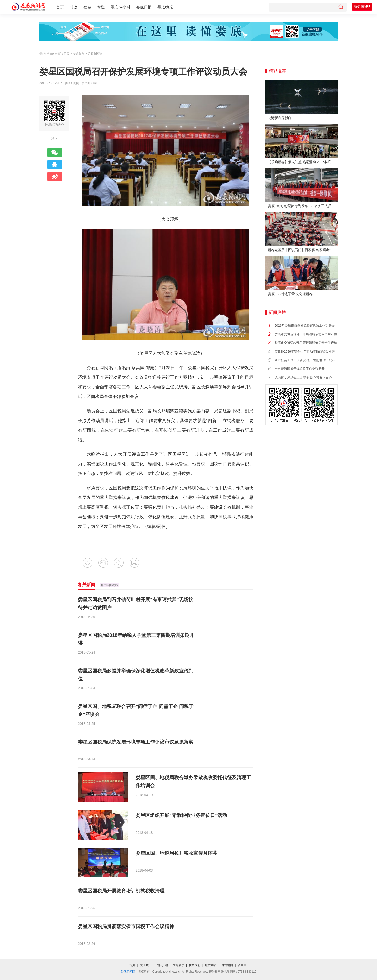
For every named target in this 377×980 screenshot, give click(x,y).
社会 (87, 7)
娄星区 (195, 368)
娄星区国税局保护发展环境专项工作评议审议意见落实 (136, 742)
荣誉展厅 (178, 965)
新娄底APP (362, 6)
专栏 (101, 7)
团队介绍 (162, 965)
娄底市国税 (95, 54)
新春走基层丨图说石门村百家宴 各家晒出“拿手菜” (303, 250)
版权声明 (211, 965)
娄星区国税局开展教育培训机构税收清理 (121, 891)
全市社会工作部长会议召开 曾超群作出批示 (305, 360)
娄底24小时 (120, 7)
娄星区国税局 (109, 585)
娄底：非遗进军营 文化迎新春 (290, 294)
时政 (74, 7)
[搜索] (341, 7)
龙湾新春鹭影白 (280, 118)
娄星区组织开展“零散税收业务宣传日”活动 (181, 815)
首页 (60, 7)
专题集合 (79, 54)
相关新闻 (87, 585)
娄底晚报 (165, 7)
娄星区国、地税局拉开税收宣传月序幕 (176, 853)
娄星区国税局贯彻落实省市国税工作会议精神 (126, 926)
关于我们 (146, 965)
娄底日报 (144, 7)
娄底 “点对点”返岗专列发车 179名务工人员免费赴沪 (303, 206)
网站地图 (227, 965)
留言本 (242, 965)
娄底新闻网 (72, 83)
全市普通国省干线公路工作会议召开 (300, 369)
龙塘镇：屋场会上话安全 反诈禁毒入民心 (303, 377)
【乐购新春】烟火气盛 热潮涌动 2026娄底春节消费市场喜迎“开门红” (303, 162)
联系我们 (195, 965)
